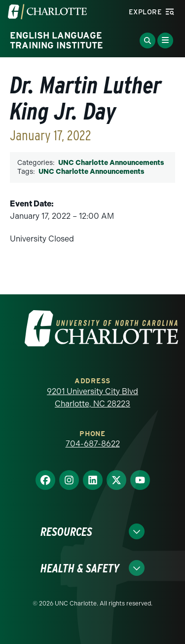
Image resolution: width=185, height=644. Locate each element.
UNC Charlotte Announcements (111, 163)
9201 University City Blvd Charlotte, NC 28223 (92, 398)
